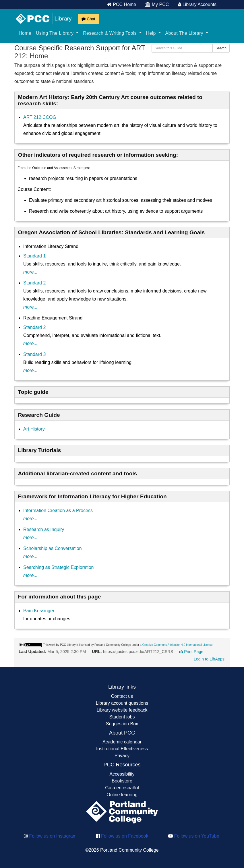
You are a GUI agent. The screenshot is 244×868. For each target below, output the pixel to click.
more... (30, 272)
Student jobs (122, 717)
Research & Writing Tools (112, 33)
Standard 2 (34, 283)
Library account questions (122, 703)
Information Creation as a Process (58, 510)
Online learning (122, 795)
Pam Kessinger (39, 611)
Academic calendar (122, 742)
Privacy (122, 756)
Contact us (122, 696)
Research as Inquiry (44, 529)
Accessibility (122, 774)
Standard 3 (34, 354)
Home (25, 33)
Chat (88, 19)
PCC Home (122, 4)
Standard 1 (34, 256)
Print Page (191, 652)
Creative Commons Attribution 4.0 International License (178, 645)
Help (153, 33)
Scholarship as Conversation (53, 548)
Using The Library (57, 33)
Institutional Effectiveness (122, 749)
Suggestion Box (122, 724)
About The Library (187, 33)
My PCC (157, 4)
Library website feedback (122, 710)
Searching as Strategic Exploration (58, 567)
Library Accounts (197, 4)
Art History (34, 429)
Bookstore (122, 781)
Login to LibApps (209, 659)
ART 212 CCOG (40, 117)
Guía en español (122, 788)
